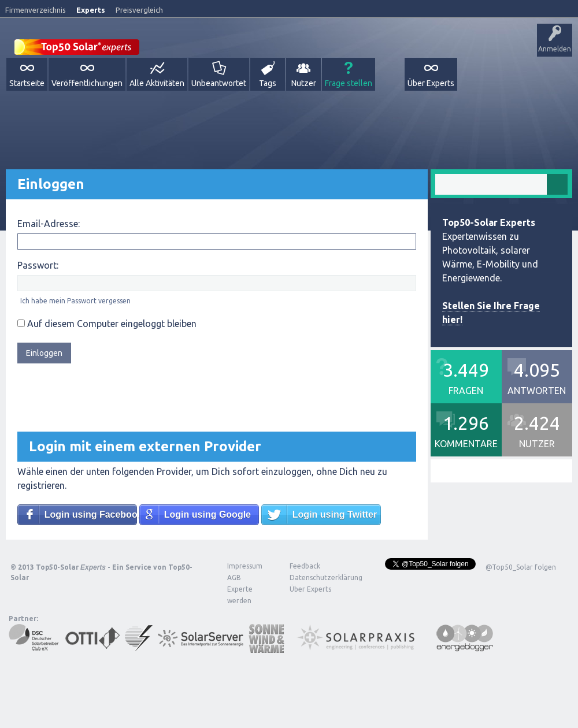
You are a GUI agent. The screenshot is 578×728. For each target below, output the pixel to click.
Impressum (245, 566)
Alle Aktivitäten (157, 83)
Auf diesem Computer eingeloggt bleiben (107, 324)
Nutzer (304, 83)
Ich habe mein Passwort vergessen (75, 301)
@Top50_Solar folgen (521, 567)
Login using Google (208, 515)
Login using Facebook (91, 515)
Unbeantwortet (219, 83)
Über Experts (431, 83)
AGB (234, 577)
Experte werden (240, 595)
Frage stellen (349, 83)
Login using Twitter (335, 515)
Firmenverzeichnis (36, 10)
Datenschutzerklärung (317, 577)
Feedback (305, 566)
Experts (91, 10)
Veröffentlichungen (87, 83)
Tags (268, 83)
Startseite (27, 83)
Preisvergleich (139, 10)
